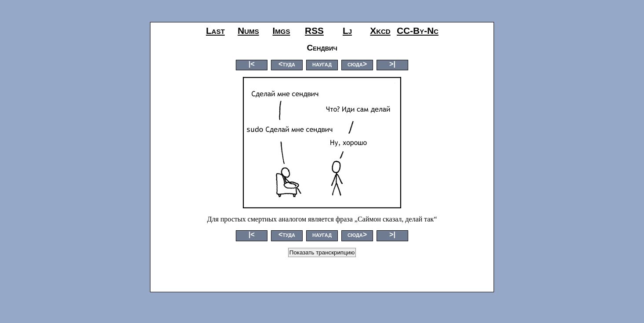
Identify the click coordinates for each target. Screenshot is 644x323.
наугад (322, 64)
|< (252, 64)
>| (392, 64)
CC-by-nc (418, 31)
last (215, 31)
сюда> (357, 64)
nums (248, 31)
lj (347, 31)
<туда (287, 64)
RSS (314, 31)
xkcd (380, 31)
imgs (282, 31)
